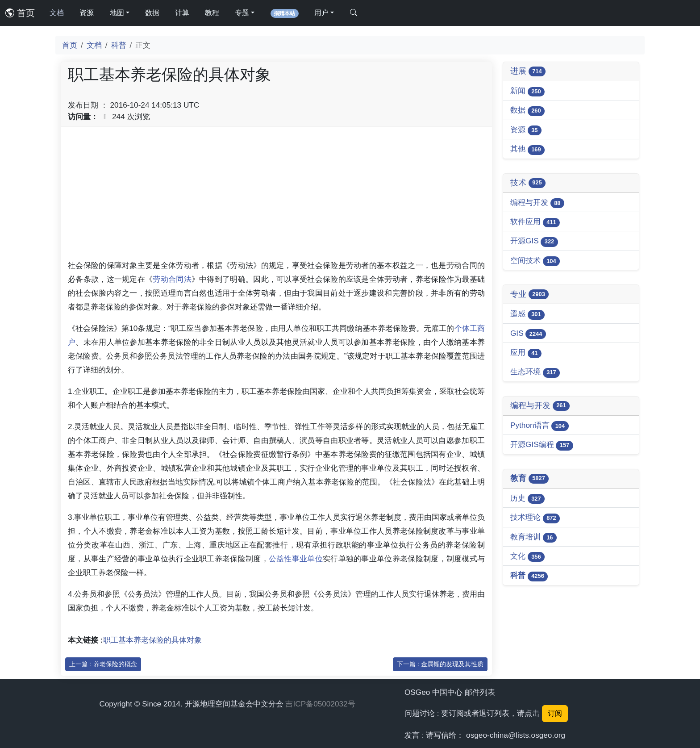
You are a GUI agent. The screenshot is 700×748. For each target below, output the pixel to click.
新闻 (527, 91)
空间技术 (535, 261)
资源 (87, 13)
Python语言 (540, 426)
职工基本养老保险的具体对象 (152, 640)
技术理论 (535, 518)
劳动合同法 (172, 279)
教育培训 (533, 537)
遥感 (527, 314)
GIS (528, 334)
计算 (182, 13)
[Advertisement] (276, 196)
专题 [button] (242, 13)
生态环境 (535, 372)
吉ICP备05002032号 (320, 704)
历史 (527, 499)
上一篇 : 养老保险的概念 (103, 664)
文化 (527, 557)
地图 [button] (117, 13)
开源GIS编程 (542, 445)
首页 (20, 13)
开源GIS (534, 241)
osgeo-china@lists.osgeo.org (516, 735)
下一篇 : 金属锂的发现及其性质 (440, 664)
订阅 (555, 713)
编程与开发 (537, 203)
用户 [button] (321, 13)
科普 (119, 45)
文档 (57, 13)
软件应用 (535, 222)
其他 (527, 149)
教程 (212, 13)
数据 (152, 13)
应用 (526, 353)
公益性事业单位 (296, 559)
